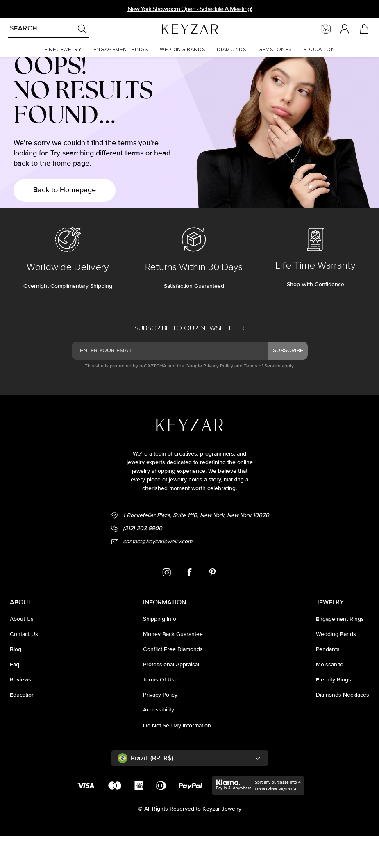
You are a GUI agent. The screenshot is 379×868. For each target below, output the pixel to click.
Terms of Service (262, 398)
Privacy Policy (218, 398)
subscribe (288, 382)
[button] (63, 50)
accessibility (159, 742)
